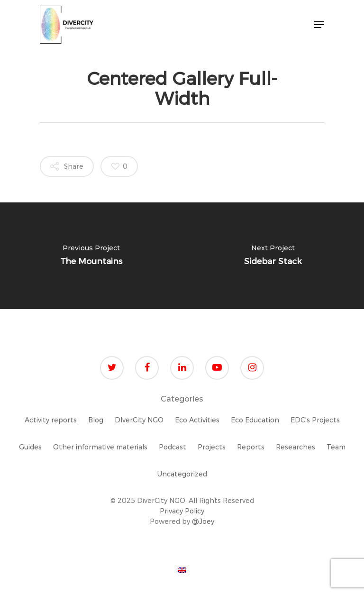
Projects (212, 447)
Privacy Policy (182, 511)
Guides (30, 447)
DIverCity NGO (139, 420)
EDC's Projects (315, 420)
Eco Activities (197, 420)
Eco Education (255, 420)
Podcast (173, 447)
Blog (96, 420)
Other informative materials (100, 447)
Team (336, 447)
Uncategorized (182, 474)
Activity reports (51, 420)
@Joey (203, 521)
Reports (251, 447)
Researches (296, 447)
